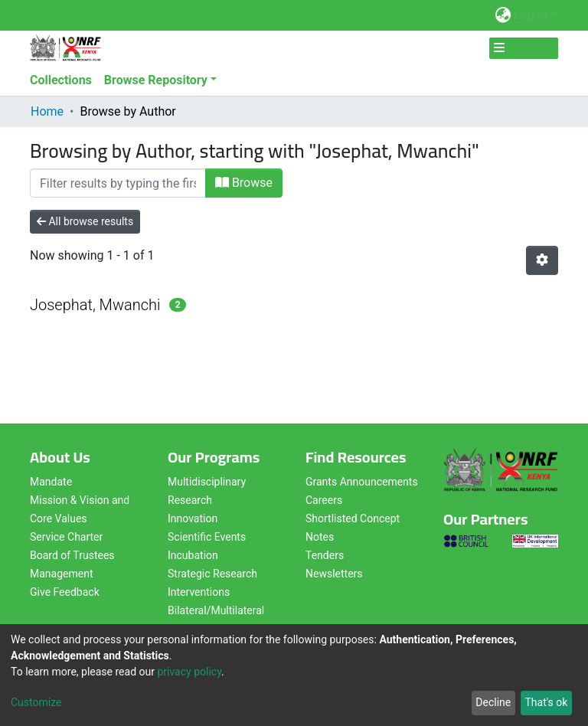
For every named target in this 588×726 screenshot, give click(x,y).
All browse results (85, 221)
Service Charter (66, 537)
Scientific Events (207, 537)
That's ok (546, 702)
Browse (244, 183)
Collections (61, 80)
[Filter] (118, 183)
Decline (493, 702)
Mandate (51, 482)
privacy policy (189, 672)
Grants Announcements (362, 482)
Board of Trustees (72, 555)
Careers (324, 500)
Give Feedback (65, 592)
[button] (503, 15)
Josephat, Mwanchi (95, 305)
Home (47, 111)
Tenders (325, 555)
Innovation (193, 518)
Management (61, 574)
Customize (36, 702)
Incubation (193, 555)
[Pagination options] (542, 260)
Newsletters (334, 574)
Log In (531, 15)
